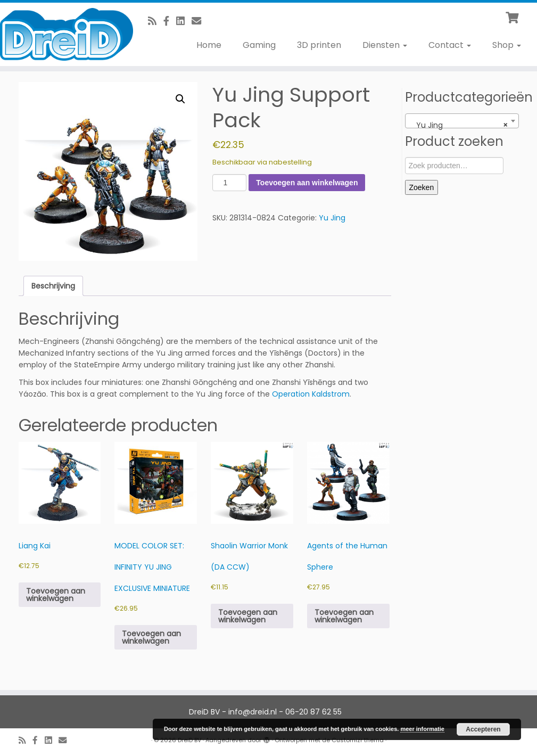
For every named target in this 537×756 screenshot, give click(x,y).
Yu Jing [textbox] (459, 125)
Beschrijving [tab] (53, 286)
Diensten (385, 45)
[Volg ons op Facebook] (170, 21)
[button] (180, 99)
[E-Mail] (200, 21)
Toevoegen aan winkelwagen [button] (56, 595)
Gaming (259, 45)
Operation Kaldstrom (311, 394)
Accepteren (483, 729)
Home (209, 45)
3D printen (319, 45)
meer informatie (422, 729)
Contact (450, 45)
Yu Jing (332, 218)
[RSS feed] (156, 21)
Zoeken (422, 187)
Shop (507, 45)
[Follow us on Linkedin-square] (184, 21)
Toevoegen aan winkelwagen (307, 183)
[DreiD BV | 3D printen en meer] (63, 34)
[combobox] (462, 121)
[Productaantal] (230, 183)
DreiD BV (189, 740)
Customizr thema (358, 740)
